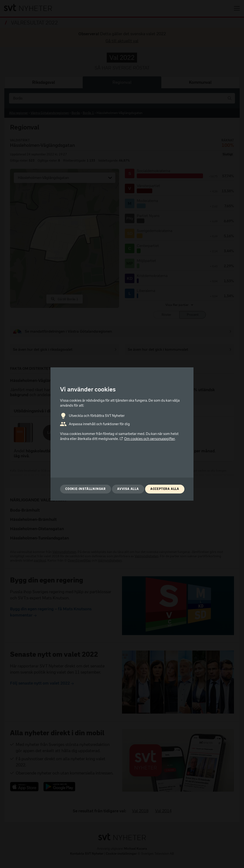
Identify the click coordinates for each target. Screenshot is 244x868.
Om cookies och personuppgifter (147, 439)
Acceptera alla (165, 489)
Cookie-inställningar (86, 489)
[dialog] (122, 434)
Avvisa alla (128, 489)
